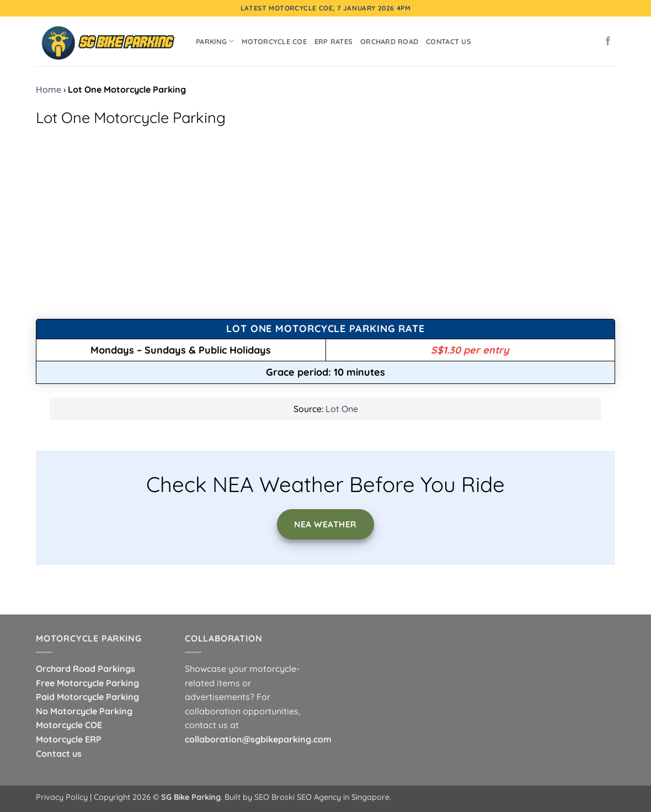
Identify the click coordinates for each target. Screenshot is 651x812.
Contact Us (449, 41)
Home (49, 89)
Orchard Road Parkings (86, 669)
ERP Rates (333, 41)
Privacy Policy (62, 797)
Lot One (342, 409)
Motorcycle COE (274, 41)
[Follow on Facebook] (608, 41)
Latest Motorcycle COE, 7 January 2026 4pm (326, 8)
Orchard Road (389, 41)
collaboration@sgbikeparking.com (258, 739)
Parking (215, 41)
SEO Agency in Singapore (343, 797)
